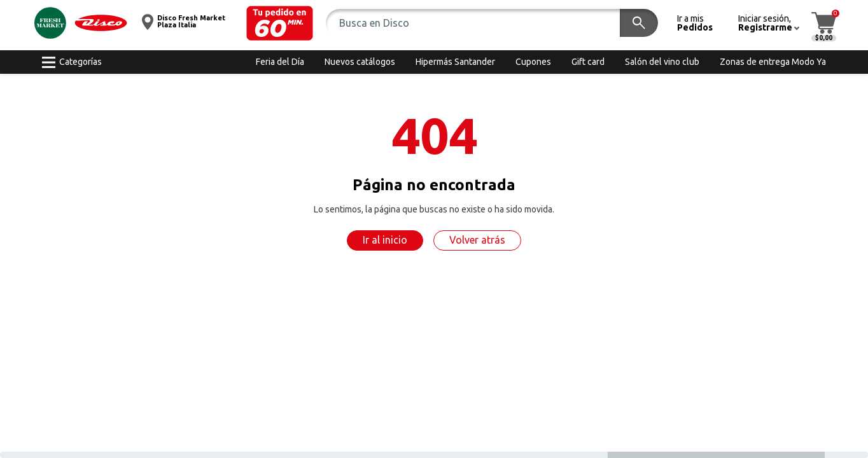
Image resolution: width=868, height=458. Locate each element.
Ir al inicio (385, 240)
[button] (280, 23)
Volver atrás (477, 240)
